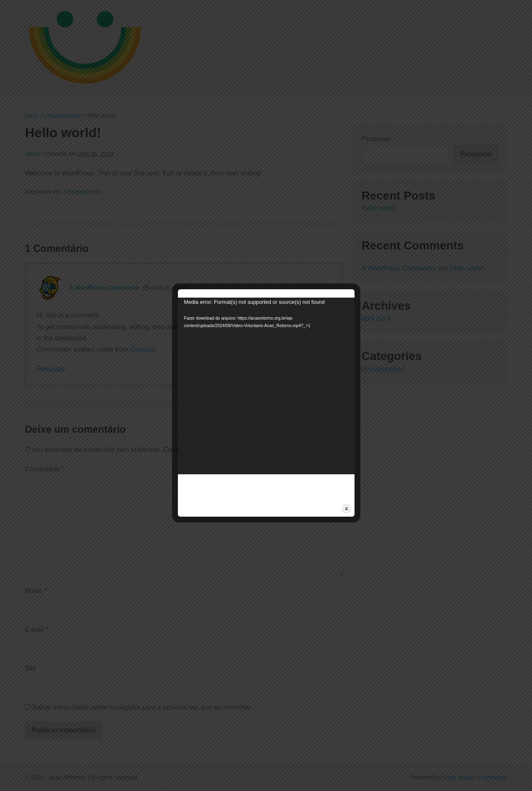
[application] (266, 386)
